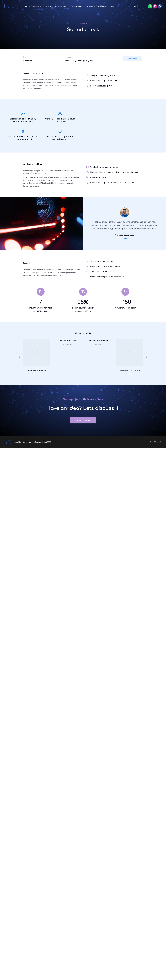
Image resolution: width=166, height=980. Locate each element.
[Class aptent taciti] (87, 177)
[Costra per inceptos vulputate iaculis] (115, 277)
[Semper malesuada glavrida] (115, 75)
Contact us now (83, 420)
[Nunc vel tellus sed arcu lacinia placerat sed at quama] (87, 172)
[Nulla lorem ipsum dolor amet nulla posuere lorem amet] (23, 131)
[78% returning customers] (115, 261)
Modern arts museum (36, 370)
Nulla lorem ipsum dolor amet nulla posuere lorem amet (23, 138)
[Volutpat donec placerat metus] (87, 167)
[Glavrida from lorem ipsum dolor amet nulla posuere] (60, 131)
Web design (83, 23)
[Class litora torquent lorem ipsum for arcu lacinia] (87, 182)
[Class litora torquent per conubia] (115, 81)
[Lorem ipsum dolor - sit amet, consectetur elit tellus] (23, 114)
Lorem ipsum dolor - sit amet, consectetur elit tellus (23, 120)
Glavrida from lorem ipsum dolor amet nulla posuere (60, 138)
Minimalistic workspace (130, 370)
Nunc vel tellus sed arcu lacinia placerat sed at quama (114, 172)
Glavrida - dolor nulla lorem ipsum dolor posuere (60, 120)
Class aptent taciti (99, 177)
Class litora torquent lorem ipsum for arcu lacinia (112, 183)
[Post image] (36, 353)
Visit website (132, 59)
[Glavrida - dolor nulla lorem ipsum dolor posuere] (60, 114)
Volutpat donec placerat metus (104, 167)
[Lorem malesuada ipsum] (115, 86)
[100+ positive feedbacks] (115, 272)
